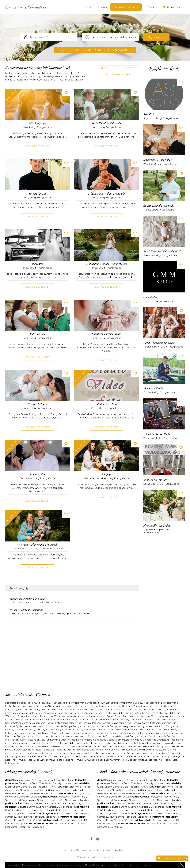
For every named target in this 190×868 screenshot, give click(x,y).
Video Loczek (37, 334)
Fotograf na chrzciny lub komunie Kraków (28, 733)
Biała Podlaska (39, 787)
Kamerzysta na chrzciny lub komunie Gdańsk (44, 740)
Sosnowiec (149, 484)
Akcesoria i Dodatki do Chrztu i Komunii (59, 746)
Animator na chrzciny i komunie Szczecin (103, 753)
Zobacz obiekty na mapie (118, 74)
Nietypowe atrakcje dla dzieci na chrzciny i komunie (146, 746)
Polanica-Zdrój (151, 347)
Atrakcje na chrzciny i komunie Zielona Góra (86, 709)
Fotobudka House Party (157, 434)
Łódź (95, 127)
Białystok (23, 807)
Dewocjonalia (23, 750)
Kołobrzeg (25, 827)
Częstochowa (75, 810)
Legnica (48, 780)
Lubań (147, 301)
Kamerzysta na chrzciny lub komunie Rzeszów (103, 720)
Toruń (35, 783)
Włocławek (46, 783)
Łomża (42, 807)
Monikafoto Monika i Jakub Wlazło (107, 264)
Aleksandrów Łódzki (95, 478)
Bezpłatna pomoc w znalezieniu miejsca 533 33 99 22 (95, 50)
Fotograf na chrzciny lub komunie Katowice (41, 736)
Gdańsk (9, 810)
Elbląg (17, 820)
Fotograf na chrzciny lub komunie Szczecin (54, 720)
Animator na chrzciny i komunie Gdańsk (97, 750)
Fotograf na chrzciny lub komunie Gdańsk (93, 740)
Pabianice (11, 793)
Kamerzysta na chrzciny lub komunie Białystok (67, 743)
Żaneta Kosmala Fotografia (159, 206)
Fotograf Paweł (37, 194)
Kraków (76, 793)
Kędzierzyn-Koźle (54, 800)
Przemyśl (38, 803)
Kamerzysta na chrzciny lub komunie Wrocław (69, 713)
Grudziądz (58, 783)
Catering (57, 602)
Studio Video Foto (107, 404)
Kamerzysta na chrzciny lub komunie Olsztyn (47, 726)
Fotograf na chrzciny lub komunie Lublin (105, 730)
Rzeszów (148, 255)
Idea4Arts (38, 264)
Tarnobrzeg (75, 803)
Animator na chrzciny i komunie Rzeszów (149, 753)
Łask (26, 127)
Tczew (43, 810)
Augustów (52, 807)
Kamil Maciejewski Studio (107, 334)
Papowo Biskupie (153, 530)
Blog (89, 7)
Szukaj (156, 37)
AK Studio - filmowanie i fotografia (38, 545)
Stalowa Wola (52, 803)
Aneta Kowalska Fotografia (107, 123)
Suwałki (33, 807)
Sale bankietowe (42, 602)
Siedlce (9, 800)
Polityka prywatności (102, 857)
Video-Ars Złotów (154, 388)
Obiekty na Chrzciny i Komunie (29, 772)
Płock (83, 797)
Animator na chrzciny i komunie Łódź (108, 756)
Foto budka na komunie (70, 760)
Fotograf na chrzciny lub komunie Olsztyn (95, 726)
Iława (29, 820)
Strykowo (149, 118)
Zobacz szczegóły (38, 146)
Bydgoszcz (25, 783)
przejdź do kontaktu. (114, 850)
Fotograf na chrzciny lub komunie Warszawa (41, 716)
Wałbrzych (37, 780)
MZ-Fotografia (38, 123)
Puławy (52, 787)
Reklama (103, 7)
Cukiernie (59, 613)
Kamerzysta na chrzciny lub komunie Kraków (152, 730)
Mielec (64, 803)
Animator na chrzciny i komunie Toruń (119, 706)
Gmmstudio (150, 297)
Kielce (147, 210)
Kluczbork (85, 800)
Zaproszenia (155, 760)
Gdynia (18, 810)
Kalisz (73, 820)
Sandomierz (52, 817)
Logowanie (151, 7)
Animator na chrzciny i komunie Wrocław (39, 709)
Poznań (64, 820)
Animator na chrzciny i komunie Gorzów (121, 703)
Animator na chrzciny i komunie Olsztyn (34, 706)
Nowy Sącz (11, 797)
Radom (75, 797)
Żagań (41, 790)
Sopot (26, 810)
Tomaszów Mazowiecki (26, 549)
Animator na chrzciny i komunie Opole (77, 706)
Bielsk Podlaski (67, 807)
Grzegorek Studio (38, 404)
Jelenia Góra (60, 780)
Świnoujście (38, 827)
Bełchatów (26, 478)
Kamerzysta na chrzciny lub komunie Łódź (142, 726)
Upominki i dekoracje (77, 613)
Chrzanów (36, 797)
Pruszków (20, 800)
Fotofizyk (107, 474)
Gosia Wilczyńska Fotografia (159, 343)
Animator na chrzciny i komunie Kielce (141, 750)
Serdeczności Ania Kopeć (158, 160)
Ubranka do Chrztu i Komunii (21, 746)
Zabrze (31, 813)
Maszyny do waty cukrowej (41, 760)
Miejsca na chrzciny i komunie (27, 599)
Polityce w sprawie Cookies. (139, 865)
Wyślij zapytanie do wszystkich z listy (118, 68)
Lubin (71, 780)
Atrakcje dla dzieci (20, 613)
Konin (80, 820)
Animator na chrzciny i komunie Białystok (58, 753)
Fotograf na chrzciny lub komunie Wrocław (118, 713)
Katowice (61, 810)
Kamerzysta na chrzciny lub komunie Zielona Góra (138, 709)
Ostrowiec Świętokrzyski (75, 813)
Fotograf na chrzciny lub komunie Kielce (122, 733)
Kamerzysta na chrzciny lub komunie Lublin (59, 730)
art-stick (149, 114)
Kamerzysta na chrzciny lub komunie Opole (125, 723)
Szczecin (59, 823)
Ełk (24, 820)
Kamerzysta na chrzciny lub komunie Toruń (90, 716)
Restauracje (25, 602)
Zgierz (95, 408)
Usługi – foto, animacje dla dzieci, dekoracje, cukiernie (138, 772)
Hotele (14, 602)
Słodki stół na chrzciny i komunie (99, 746)
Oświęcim (24, 797)
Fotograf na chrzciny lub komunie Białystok (117, 743)
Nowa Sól (25, 790)
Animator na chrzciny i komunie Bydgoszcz (75, 703)
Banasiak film (37, 474)
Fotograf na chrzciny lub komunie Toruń (136, 716)
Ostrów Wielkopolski (16, 823)
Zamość (25, 787)
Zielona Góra (12, 790)
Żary (34, 790)
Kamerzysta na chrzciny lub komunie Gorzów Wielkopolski (97, 736)
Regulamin (83, 857)
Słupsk (35, 810)
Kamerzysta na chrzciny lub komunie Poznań (30, 723)
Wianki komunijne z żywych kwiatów (162, 743)
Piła (86, 820)
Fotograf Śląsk (171, 760)
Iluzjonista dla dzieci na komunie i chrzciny (28, 703)
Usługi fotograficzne (41, 127)
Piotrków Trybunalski (73, 790)
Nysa (68, 800)
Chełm (16, 787)
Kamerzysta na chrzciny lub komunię (149, 756)
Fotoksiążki (11, 763)
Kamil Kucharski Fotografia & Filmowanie (164, 251)
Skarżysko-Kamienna (33, 817)
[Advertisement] (72, 637)
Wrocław (148, 164)
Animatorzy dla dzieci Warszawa (130, 760)
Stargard (172, 823)
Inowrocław (71, 783)
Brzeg (75, 800)
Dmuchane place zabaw (98, 760)
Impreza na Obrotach (156, 480)
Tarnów (85, 793)
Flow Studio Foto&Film (157, 526)
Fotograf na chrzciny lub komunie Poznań (78, 723)
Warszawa (149, 438)
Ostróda (38, 820)
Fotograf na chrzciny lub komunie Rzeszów (153, 720)
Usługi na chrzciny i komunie (26, 610)
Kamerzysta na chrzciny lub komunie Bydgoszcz (143, 740)
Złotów (147, 392)
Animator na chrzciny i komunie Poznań (65, 756)
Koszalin (70, 823)
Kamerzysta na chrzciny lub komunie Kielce (75, 733)
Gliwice (22, 813)
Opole (40, 800)
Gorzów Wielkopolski (80, 787)
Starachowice (13, 817)
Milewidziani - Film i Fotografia (107, 194)
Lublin (8, 787)
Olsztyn (9, 820)
